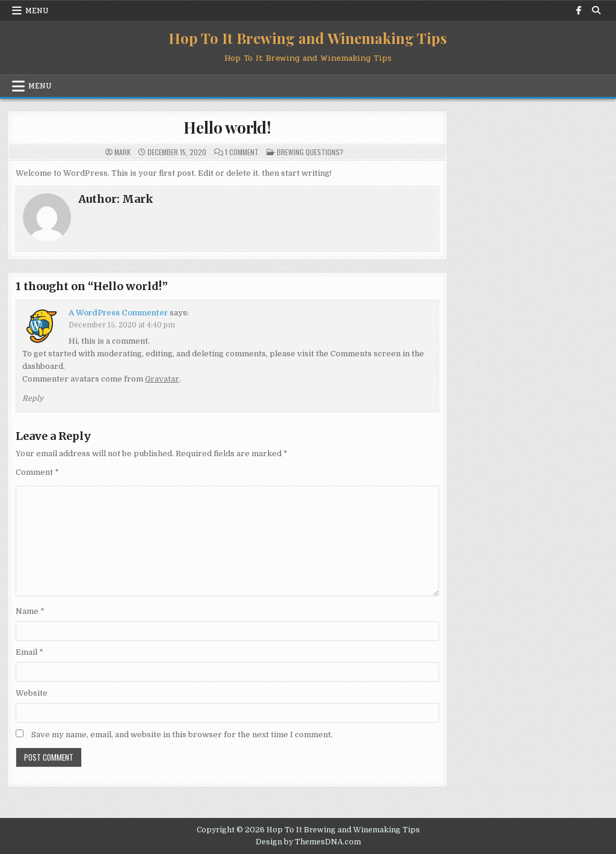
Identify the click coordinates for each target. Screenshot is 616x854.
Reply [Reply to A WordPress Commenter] (33, 398)
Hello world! (227, 127)
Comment (37, 472)
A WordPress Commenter (118, 313)
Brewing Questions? (310, 152)
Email (29, 652)
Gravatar (162, 379)
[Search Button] (596, 10)
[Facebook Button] (579, 10)
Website (32, 693)
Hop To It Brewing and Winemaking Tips (308, 38)
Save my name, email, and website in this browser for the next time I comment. (182, 735)
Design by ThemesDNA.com (308, 842)
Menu (37, 11)
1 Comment (242, 152)
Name (30, 611)
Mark (122, 152)
